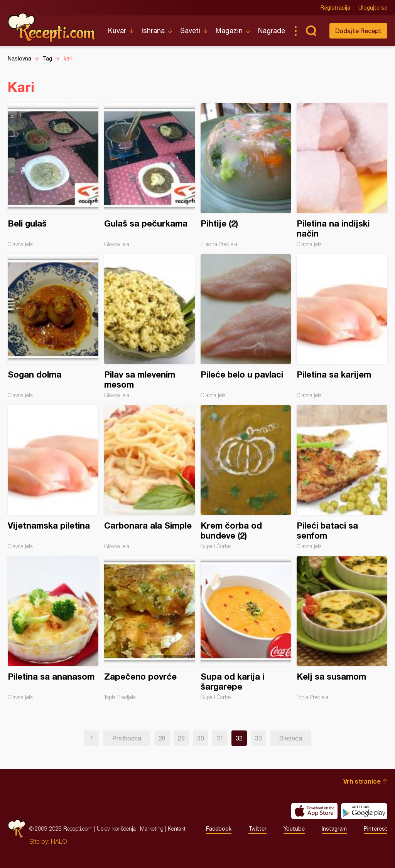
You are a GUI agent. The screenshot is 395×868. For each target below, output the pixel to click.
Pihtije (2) (246, 175)
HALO (59, 841)
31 (220, 738)
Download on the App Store (314, 811)
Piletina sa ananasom (53, 628)
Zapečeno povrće (149, 628)
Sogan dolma (53, 326)
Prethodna (127, 738)
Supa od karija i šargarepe (246, 628)
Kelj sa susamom (342, 628)
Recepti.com (52, 28)
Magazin (229, 31)
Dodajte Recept (358, 31)
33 (258, 738)
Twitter (257, 829)
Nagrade (272, 31)
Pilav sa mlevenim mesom (149, 326)
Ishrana (153, 31)
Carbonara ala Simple (149, 477)
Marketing (152, 829)
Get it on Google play (364, 811)
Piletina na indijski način (342, 175)
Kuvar (117, 31)
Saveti (190, 31)
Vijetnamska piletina (53, 477)
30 (201, 738)
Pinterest (376, 829)
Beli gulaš (53, 175)
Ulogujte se (373, 8)
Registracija (335, 8)
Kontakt (177, 829)
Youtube (294, 829)
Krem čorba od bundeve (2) (246, 477)
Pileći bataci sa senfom (342, 477)
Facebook (219, 829)
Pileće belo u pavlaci (246, 326)
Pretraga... (311, 31)
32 (239, 738)
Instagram (334, 829)
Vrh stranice (362, 781)
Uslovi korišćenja (116, 829)
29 (181, 738)
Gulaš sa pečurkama (149, 175)
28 (162, 738)
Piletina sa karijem (342, 326)
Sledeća (291, 738)
